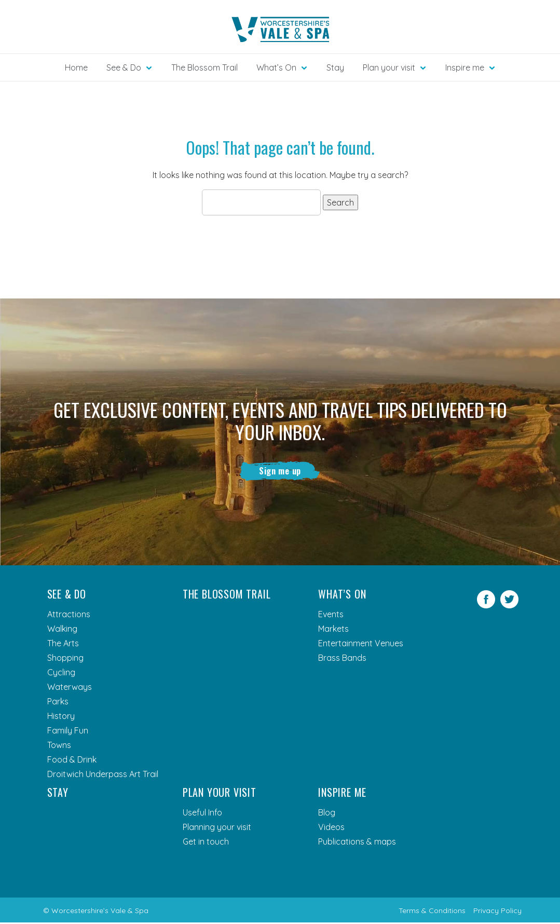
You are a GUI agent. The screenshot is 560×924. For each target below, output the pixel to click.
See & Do (67, 595)
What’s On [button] (276, 67)
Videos (331, 828)
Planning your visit (217, 828)
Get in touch (206, 843)
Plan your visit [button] (389, 67)
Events (331, 616)
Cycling (61, 674)
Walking (62, 630)
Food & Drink (72, 761)
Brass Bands (342, 659)
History (61, 717)
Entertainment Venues (361, 645)
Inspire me (342, 794)
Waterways (70, 688)
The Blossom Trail (204, 67)
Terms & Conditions (432, 912)
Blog (327, 814)
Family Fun (68, 732)
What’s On (342, 595)
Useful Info (202, 814)
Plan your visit (220, 794)
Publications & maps (357, 843)
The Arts (63, 645)
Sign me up (280, 471)
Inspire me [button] (465, 67)
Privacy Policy (497, 912)
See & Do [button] (124, 67)
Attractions (69, 616)
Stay (335, 67)
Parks (58, 703)
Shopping (65, 659)
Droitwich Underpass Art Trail (103, 776)
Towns (59, 746)
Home (76, 67)
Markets (333, 630)
